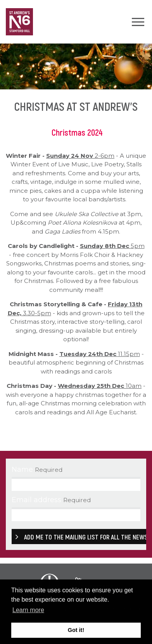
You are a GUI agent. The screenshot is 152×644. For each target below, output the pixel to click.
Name (22, 469)
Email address (36, 500)
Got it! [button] (76, 630)
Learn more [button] (28, 610)
